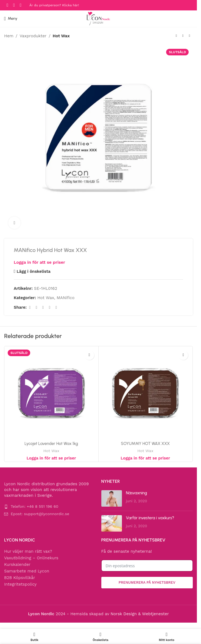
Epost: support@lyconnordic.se (40, 514)
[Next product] (189, 36)
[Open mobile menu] (11, 19)
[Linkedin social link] (50, 307)
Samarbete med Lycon (27, 571)
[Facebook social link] (7, 5)
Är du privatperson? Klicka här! (54, 5)
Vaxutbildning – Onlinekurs (31, 558)
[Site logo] (98, 18)
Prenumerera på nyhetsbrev (147, 582)
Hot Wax (61, 36)
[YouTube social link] (21, 5)
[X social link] (37, 307)
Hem (9, 36)
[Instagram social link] (14, 5)
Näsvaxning (137, 493)
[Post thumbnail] (112, 498)
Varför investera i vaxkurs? (150, 518)
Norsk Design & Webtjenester (139, 614)
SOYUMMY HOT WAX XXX (145, 444)
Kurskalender (17, 564)
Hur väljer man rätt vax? (28, 551)
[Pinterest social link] (43, 307)
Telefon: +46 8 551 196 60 (34, 506)
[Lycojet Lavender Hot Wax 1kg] (51, 393)
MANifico (65, 298)
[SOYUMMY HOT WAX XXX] (146, 393)
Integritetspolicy (20, 584)
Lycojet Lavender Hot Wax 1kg (51, 444)
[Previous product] (176, 36)
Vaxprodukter (33, 36)
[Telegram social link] (56, 307)
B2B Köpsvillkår (20, 578)
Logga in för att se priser (39, 262)
